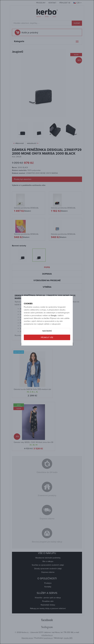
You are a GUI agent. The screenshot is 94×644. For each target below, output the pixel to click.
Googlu (54, 316)
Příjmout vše (47, 337)
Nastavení (47, 331)
